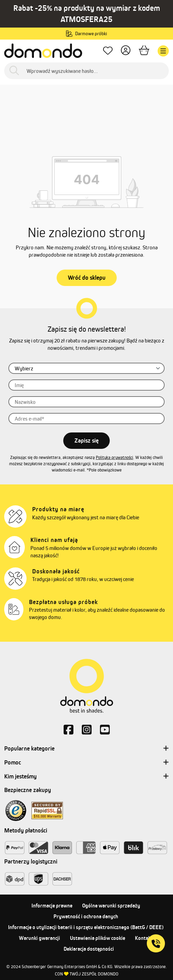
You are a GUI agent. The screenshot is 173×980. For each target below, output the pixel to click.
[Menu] (163, 51)
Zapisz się (86, 440)
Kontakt (144, 938)
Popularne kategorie (86, 749)
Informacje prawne (52, 906)
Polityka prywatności (114, 457)
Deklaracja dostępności (89, 949)
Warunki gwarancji (39, 938)
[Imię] (86, 385)
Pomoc (86, 763)
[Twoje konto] (126, 51)
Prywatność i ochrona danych (86, 916)
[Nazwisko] (86, 402)
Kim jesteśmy (86, 777)
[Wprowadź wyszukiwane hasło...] (86, 71)
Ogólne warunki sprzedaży (111, 906)
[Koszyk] (144, 51)
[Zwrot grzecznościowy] (86, 368)
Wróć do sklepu (87, 278)
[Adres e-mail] (86, 419)
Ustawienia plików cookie (98, 938)
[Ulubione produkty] (108, 51)
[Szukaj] (14, 71)
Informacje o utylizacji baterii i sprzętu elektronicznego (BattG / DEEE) (86, 927)
